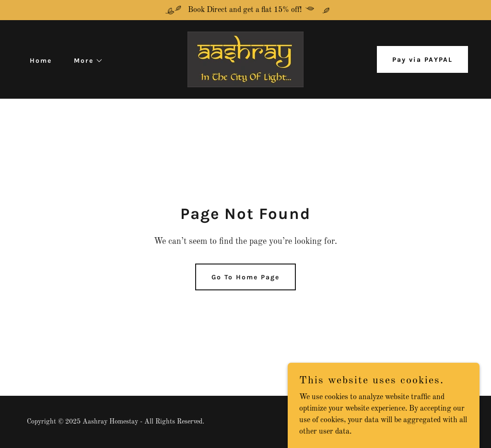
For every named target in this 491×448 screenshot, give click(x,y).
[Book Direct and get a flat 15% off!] (245, 10)
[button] (85, 61)
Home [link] (41, 61)
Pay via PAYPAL (422, 60)
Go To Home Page (245, 277)
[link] (245, 59)
